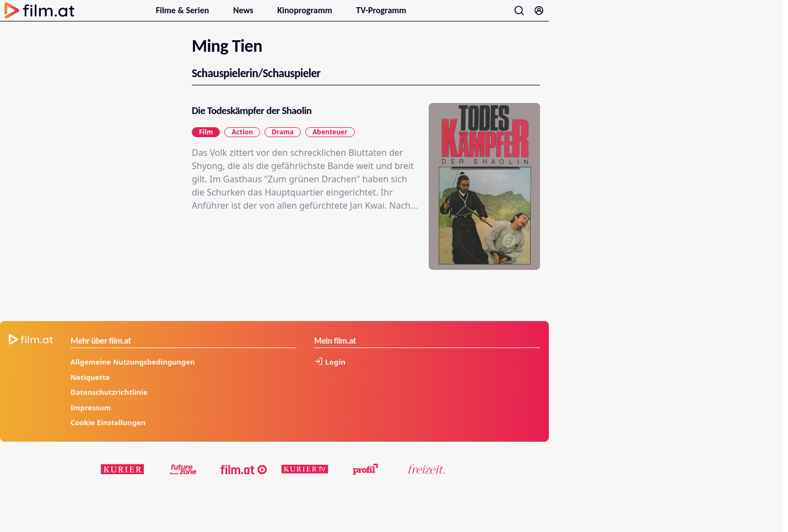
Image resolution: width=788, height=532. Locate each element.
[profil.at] (365, 482)
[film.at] (244, 482)
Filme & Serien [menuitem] (183, 17)
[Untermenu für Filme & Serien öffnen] (215, 15)
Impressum (91, 421)
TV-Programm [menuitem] (381, 17)
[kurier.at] (123, 482)
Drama (283, 145)
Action (242, 145)
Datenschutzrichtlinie (109, 405)
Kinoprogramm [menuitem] (306, 17)
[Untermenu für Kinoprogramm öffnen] (338, 15)
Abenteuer (330, 145)
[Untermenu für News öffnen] (260, 15)
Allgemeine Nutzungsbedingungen (133, 375)
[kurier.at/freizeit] (426, 482)
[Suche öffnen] (519, 17)
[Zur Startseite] (40, 17)
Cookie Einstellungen (108, 436)
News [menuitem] (244, 17)
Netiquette (90, 390)
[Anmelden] (539, 17)
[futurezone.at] (183, 482)
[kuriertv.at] (305, 482)
